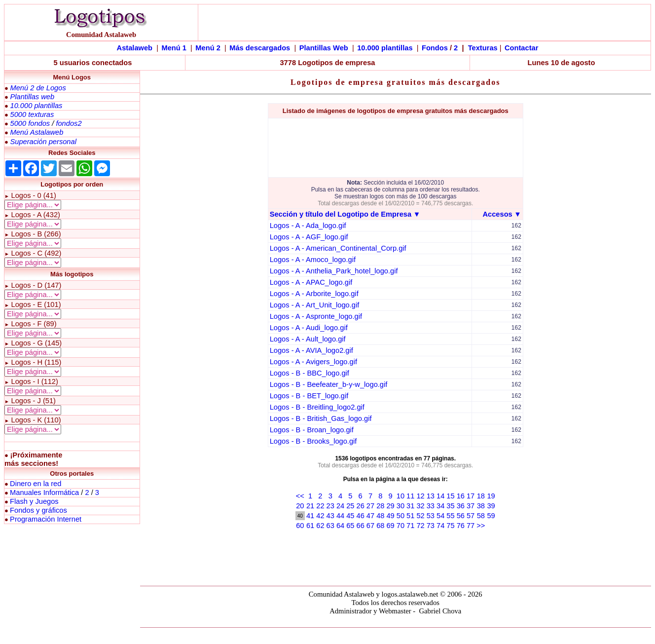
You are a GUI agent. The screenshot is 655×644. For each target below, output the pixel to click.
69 (390, 526)
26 (361, 506)
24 (340, 506)
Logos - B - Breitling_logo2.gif (317, 407)
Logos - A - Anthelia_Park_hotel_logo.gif (334, 271)
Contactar (521, 48)
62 (320, 526)
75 (450, 526)
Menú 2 (208, 48)
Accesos (497, 214)
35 (450, 506)
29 (390, 506)
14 (440, 496)
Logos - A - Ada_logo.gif (308, 226)
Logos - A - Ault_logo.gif (308, 339)
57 (471, 516)
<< (300, 496)
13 (431, 496)
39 (491, 506)
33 (431, 506)
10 (400, 496)
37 (471, 506)
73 (431, 526)
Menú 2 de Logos (38, 88)
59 (491, 516)
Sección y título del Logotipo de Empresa (341, 214)
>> (481, 526)
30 (400, 506)
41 (310, 516)
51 (410, 516)
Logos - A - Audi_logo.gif (309, 328)
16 (461, 496)
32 (420, 506)
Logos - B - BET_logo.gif (309, 396)
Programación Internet (46, 519)
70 (400, 526)
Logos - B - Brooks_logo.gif (313, 441)
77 (471, 526)
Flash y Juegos (34, 501)
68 (380, 526)
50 (400, 516)
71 (410, 526)
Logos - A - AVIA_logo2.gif (311, 350)
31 (410, 506)
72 (420, 526)
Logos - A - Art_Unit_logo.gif (315, 305)
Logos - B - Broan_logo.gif (312, 430)
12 (420, 496)
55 (450, 516)
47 (370, 516)
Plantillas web (32, 97)
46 (361, 516)
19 (491, 496)
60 (300, 526)
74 (440, 526)
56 (461, 516)
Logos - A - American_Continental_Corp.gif (338, 248)
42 (320, 516)
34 (440, 506)
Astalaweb (135, 48)
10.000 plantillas (385, 48)
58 (481, 516)
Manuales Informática (44, 492)
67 (370, 526)
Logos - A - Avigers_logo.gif (313, 362)
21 (310, 506)
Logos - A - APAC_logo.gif (311, 282)
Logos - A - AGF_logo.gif (309, 237)
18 (481, 496)
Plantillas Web (324, 48)
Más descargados (260, 48)
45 (350, 516)
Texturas (483, 48)
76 (461, 526)
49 (390, 516)
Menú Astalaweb (36, 132)
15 (450, 496)
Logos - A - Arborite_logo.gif (314, 294)
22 (320, 506)
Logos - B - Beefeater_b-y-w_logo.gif (329, 384)
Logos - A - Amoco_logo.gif (313, 260)
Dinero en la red (36, 484)
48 (380, 516)
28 (380, 506)
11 (410, 496)
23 (330, 506)
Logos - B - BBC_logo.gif (309, 373)
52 (420, 516)
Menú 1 (174, 48)
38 (481, 506)
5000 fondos (30, 123)
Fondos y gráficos (38, 510)
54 (440, 516)
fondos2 (69, 123)
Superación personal (43, 142)
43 (330, 516)
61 (310, 526)
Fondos (435, 48)
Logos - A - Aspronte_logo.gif (316, 316)
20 (300, 506)
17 (471, 496)
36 (461, 506)
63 (330, 526)
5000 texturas (32, 114)
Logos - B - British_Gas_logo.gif (321, 418)
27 (370, 506)
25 (350, 506)
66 (361, 526)
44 (340, 516)
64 (340, 526)
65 (350, 526)
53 (431, 516)
